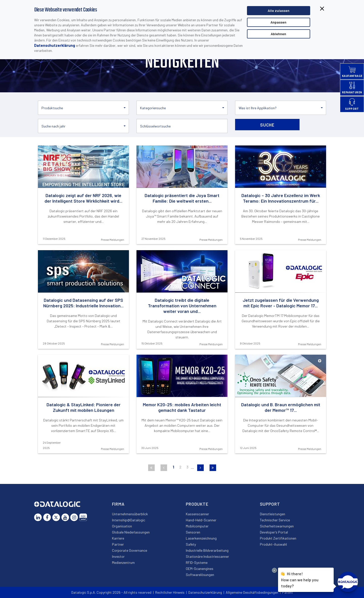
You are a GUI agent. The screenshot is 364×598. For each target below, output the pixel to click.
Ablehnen (278, 34)
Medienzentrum (123, 562)
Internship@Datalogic (129, 520)
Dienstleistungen (272, 514)
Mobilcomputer (197, 526)
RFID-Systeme (197, 562)
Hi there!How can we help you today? (300, 579)
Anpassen (278, 22)
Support (270, 504)
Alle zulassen (279, 10)
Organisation (122, 526)
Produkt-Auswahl (273, 544)
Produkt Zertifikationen (278, 538)
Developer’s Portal (274, 532)
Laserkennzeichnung (201, 538)
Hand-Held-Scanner (201, 520)
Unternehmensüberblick (130, 514)
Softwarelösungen (200, 575)
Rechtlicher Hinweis (170, 592)
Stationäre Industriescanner (207, 556)
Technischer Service (275, 520)
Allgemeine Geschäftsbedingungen (252, 592)
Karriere (118, 538)
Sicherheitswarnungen (277, 526)
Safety (191, 544)
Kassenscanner (197, 514)
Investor (118, 556)
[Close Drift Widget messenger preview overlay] (274, 570)
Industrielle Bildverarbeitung (207, 550)
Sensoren (193, 532)
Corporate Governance (130, 550)
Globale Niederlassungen (131, 532)
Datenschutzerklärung (55, 45)
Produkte (197, 504)
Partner (118, 544)
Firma (118, 504)
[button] (83, 108)
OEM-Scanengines (200, 569)
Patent (288, 592)
